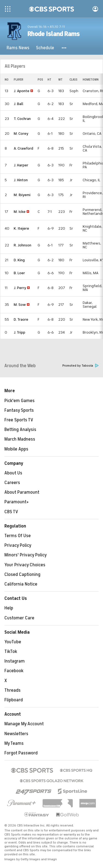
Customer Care (19, 618)
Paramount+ (17, 502)
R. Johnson (23, 245)
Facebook (14, 671)
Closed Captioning (22, 575)
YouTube (13, 642)
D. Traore (21, 319)
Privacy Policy (18, 545)
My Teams (14, 743)
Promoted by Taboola (80, 366)
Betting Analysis (20, 430)
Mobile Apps (16, 449)
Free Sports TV (19, 420)
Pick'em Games (20, 401)
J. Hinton (21, 180)
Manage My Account (24, 724)
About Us (13, 473)
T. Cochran (22, 119)
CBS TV (11, 512)
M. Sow (20, 305)
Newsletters (16, 734)
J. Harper (21, 165)
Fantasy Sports (19, 410)
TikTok (11, 652)
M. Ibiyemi (22, 195)
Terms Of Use (18, 536)
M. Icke (20, 212)
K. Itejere (21, 228)
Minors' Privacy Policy (26, 555)
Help (9, 608)
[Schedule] (45, 48)
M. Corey (21, 134)
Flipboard (14, 700)
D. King (19, 260)
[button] (64, 48)
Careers (12, 483)
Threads (12, 690)
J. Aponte (22, 91)
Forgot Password (21, 753)
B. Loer (19, 273)
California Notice (21, 584)
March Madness (20, 439)
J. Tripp (20, 332)
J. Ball (19, 104)
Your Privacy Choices (25, 565)
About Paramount (22, 492)
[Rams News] (18, 48)
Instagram (15, 661)
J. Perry (20, 288)
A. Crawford (23, 148)
